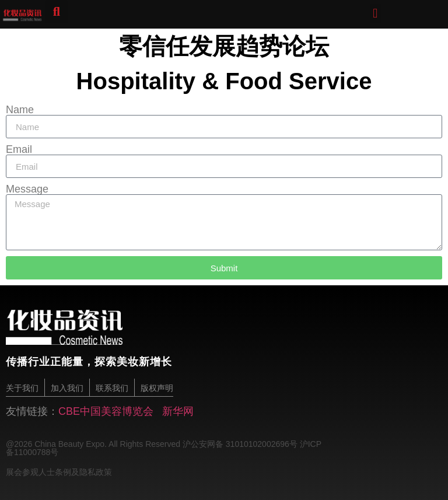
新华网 (178, 411)
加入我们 (67, 388)
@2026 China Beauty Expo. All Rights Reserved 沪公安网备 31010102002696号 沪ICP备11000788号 (164, 447)
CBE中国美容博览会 (106, 411)
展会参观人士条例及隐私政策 (59, 471)
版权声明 (157, 388)
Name (20, 110)
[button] (375, 13)
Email (19, 149)
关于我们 (22, 388)
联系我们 (112, 388)
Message (27, 189)
